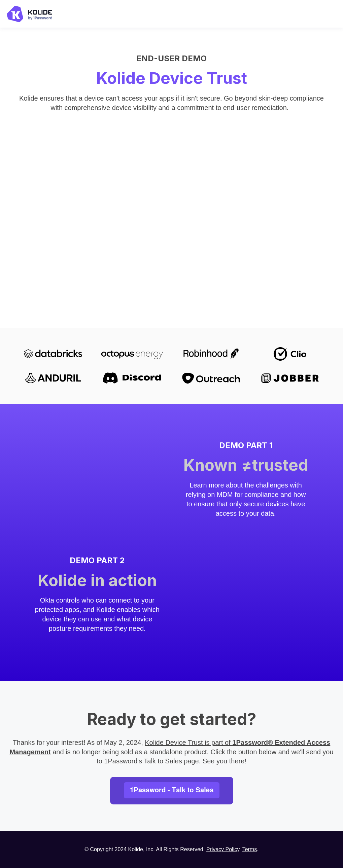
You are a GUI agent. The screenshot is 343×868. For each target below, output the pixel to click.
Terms (250, 849)
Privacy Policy (223, 849)
